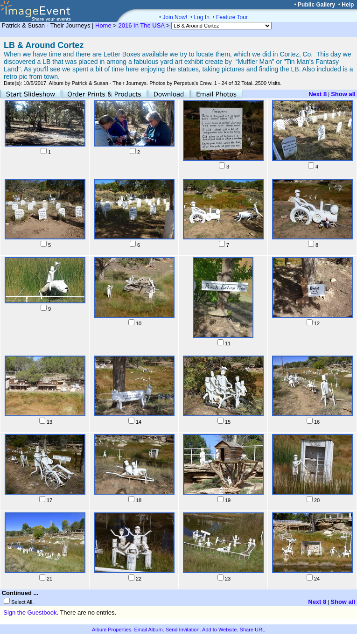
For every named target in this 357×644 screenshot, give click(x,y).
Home (103, 25)
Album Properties (112, 630)
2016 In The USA (142, 25)
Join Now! (175, 17)
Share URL (252, 630)
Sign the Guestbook (30, 612)
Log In (201, 17)
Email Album (148, 630)
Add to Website (219, 630)
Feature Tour (232, 17)
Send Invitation (183, 630)
